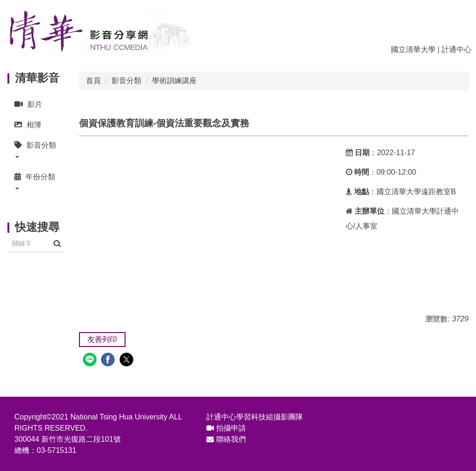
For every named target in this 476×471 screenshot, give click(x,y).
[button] (36, 151)
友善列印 (102, 339)
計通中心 (456, 49)
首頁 (93, 81)
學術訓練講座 (174, 81)
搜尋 (57, 244)
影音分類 (126, 81)
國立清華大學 (413, 49)
